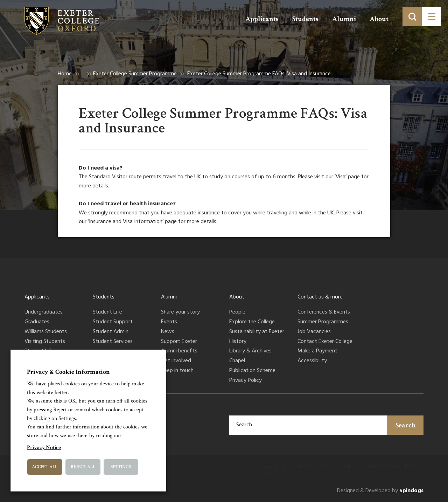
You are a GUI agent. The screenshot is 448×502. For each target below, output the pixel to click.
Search (406, 425)
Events (169, 322)
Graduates (37, 322)
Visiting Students (45, 342)
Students (305, 19)
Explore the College (252, 322)
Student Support (113, 322)
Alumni (344, 19)
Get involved (176, 361)
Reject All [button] (83, 467)
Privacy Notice (44, 448)
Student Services (113, 342)
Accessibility (312, 361)
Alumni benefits (179, 351)
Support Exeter (179, 342)
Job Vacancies (314, 332)
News (168, 332)
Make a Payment (317, 351)
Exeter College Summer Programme (135, 74)
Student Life (107, 312)
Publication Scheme (252, 371)
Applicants (262, 19)
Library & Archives (250, 351)
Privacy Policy (246, 381)
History (238, 342)
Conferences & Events (324, 312)
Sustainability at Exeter (257, 332)
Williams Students (46, 332)
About (379, 19)
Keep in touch (177, 371)
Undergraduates (44, 312)
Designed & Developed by (380, 491)
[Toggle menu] (431, 17)
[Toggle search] (412, 17)
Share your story (180, 312)
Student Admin (111, 332)
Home (65, 74)
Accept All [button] (45, 467)
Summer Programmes (323, 322)
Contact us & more (320, 297)
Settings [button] (121, 467)
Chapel (237, 361)
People (237, 312)
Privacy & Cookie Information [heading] (68, 372)
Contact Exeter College (325, 342)
